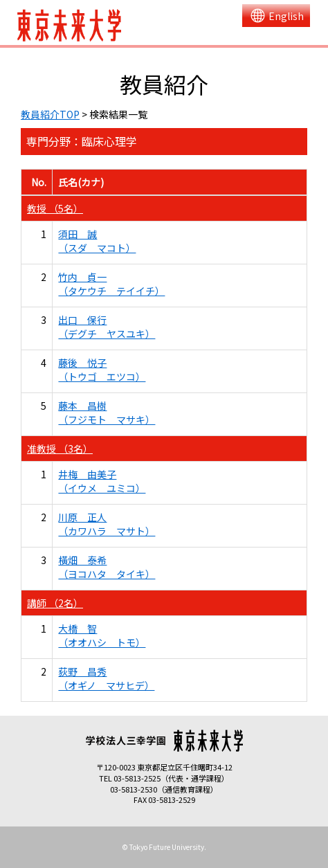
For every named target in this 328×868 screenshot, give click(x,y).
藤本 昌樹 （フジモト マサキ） (107, 413)
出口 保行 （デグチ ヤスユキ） (107, 327)
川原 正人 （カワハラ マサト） (107, 524)
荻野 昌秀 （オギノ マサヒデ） (106, 678)
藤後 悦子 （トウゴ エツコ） (102, 370)
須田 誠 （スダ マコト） (97, 241)
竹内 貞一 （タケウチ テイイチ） (111, 284)
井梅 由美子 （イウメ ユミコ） (102, 481)
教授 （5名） (55, 208)
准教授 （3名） (60, 449)
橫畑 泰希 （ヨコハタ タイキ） (107, 567)
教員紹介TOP (50, 114)
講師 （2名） (55, 603)
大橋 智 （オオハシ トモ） (102, 635)
